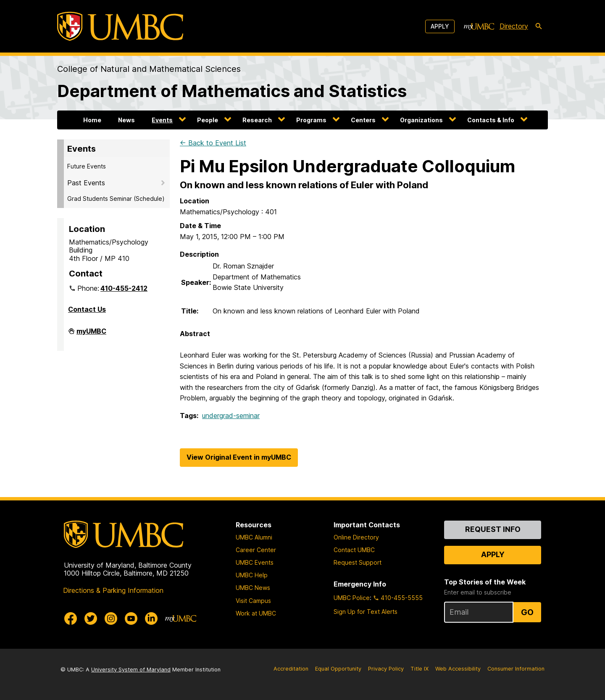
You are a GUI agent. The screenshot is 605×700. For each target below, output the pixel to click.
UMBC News (253, 588)
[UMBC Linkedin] (151, 618)
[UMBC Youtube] (131, 618)
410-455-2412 (124, 288)
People (208, 120)
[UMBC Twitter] (91, 618)
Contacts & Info (491, 120)
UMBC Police (352, 598)
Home (92, 120)
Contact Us (87, 309)
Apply (440, 26)
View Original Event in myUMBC (239, 457)
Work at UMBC (256, 613)
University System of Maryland (131, 670)
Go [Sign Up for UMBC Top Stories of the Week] (527, 612)
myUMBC (91, 334)
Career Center (256, 550)
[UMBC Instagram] (111, 618)
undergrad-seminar (231, 416)
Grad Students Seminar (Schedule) (116, 199)
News (126, 120)
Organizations (421, 120)
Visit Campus (253, 601)
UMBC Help (252, 575)
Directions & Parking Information (113, 590)
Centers (363, 120)
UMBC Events (255, 562)
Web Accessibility (458, 669)
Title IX (420, 669)
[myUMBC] (479, 26)
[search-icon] (539, 26)
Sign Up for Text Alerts (366, 612)
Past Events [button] (86, 183)
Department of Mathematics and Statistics (232, 91)
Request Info (493, 529)
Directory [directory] (514, 26)
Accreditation (291, 669)
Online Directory (356, 537)
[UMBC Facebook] (71, 618)
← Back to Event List (213, 143)
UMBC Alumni (254, 537)
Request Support (358, 562)
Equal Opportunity (338, 669)
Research (257, 120)
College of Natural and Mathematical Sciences (149, 69)
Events (162, 120)
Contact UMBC (354, 550)
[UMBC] (120, 26)
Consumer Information (516, 669)
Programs (311, 120)
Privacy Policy (386, 669)
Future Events (87, 166)
